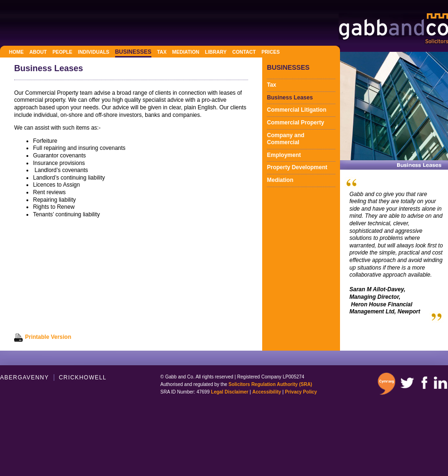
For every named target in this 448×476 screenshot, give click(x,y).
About (38, 52)
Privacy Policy (301, 392)
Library (216, 52)
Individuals (93, 52)
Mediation (186, 52)
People (62, 52)
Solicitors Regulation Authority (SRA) (270, 384)
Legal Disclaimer (229, 392)
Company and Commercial (286, 139)
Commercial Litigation (297, 110)
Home (16, 52)
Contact (244, 52)
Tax (162, 52)
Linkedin (440, 383)
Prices (270, 52)
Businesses (133, 52)
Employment (284, 155)
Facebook (424, 383)
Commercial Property (295, 123)
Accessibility (267, 392)
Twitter (407, 383)
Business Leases (290, 98)
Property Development (297, 167)
